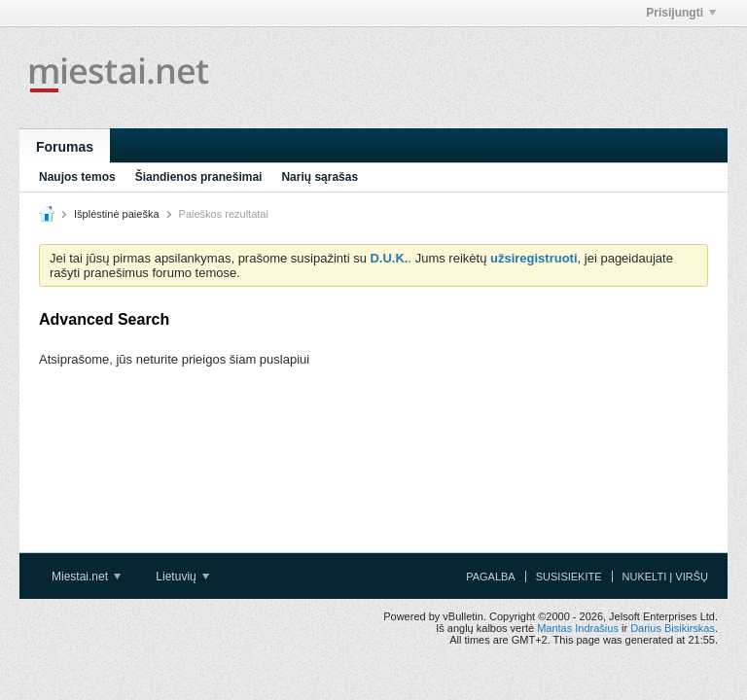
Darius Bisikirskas (673, 628)
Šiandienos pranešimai (199, 177)
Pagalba (491, 577)
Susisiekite (569, 577)
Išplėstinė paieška (116, 214)
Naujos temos (77, 177)
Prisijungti (681, 13)
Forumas (65, 147)
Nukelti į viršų (665, 577)
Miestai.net (86, 577)
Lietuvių (182, 577)
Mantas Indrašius (578, 628)
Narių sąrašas (320, 177)
